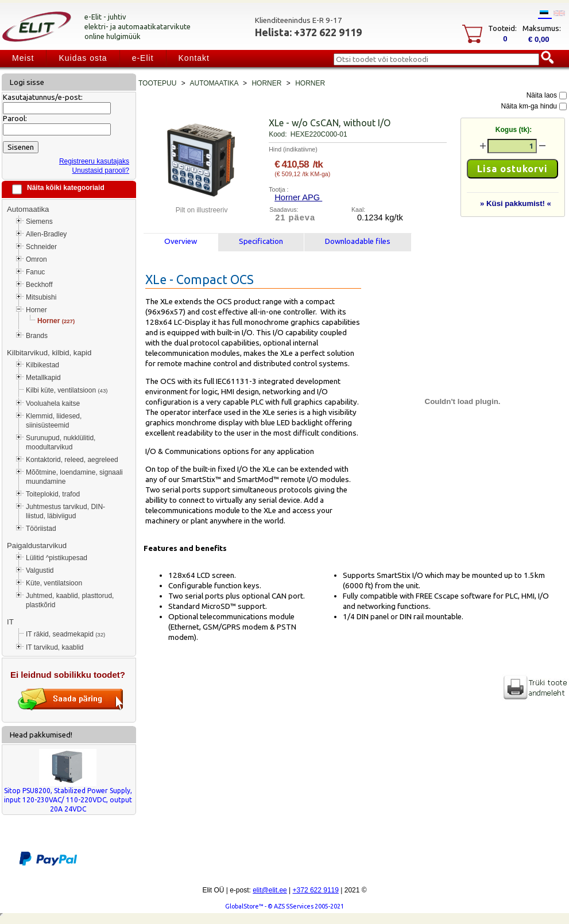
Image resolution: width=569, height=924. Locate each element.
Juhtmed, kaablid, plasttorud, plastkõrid (70, 600)
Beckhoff (39, 285)
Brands (37, 336)
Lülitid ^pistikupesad (57, 558)
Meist (23, 58)
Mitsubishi (41, 297)
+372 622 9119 (316, 890)
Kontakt (194, 58)
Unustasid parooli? (101, 170)
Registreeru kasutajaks (94, 161)
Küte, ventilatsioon (54, 583)
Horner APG (298, 197)
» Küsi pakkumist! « (516, 203)
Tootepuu (157, 83)
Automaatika (28, 209)
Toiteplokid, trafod (53, 494)
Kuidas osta (83, 58)
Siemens (39, 222)
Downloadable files (358, 241)
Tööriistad (41, 529)
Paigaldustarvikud (37, 546)
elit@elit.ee (270, 890)
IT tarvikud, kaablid (55, 647)
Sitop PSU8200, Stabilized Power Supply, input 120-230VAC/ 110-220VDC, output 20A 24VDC (68, 800)
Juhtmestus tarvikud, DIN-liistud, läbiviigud (65, 511)
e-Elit (143, 58)
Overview (181, 241)
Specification (261, 241)
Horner (36, 310)
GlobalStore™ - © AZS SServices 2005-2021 (284, 906)
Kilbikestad (42, 365)
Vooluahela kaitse (53, 403)
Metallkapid (43, 378)
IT (10, 622)
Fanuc (35, 272)
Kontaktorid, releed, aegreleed (72, 460)
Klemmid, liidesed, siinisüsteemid (54, 421)
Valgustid (40, 570)
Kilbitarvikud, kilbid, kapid (49, 353)
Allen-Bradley (46, 234)
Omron (36, 259)
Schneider (41, 247)
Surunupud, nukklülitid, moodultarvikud (61, 442)
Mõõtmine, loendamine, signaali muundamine (74, 477)
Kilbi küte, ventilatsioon (67, 390)
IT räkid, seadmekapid (65, 634)
